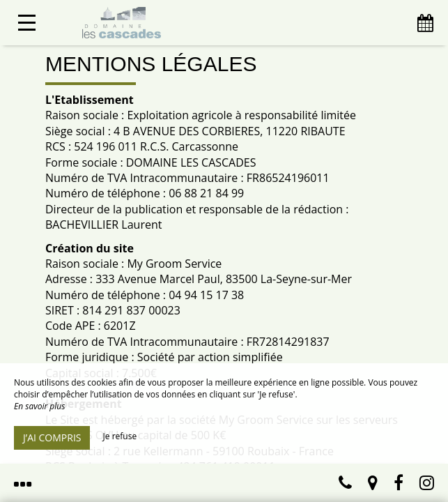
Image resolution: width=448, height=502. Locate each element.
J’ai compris (52, 438)
